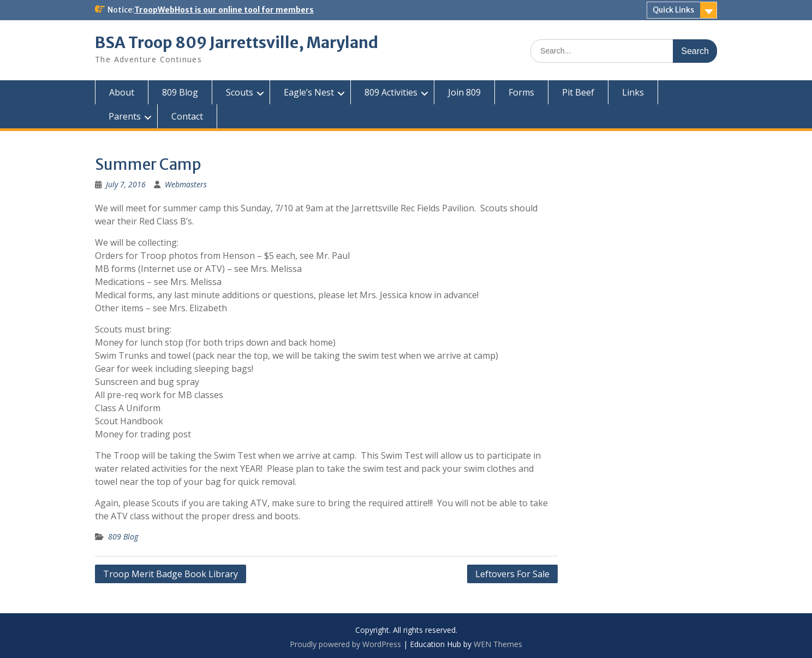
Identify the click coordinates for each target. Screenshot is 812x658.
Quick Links (673, 10)
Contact (187, 116)
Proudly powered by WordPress (345, 644)
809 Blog (180, 92)
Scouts (240, 92)
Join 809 (464, 92)
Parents (125, 116)
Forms (521, 92)
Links (633, 92)
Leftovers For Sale (512, 574)
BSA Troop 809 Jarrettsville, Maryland (237, 43)
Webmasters (186, 184)
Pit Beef (578, 92)
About (122, 92)
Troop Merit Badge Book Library (171, 574)
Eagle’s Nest (309, 92)
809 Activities (391, 92)
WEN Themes (498, 644)
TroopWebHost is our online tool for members (224, 10)
